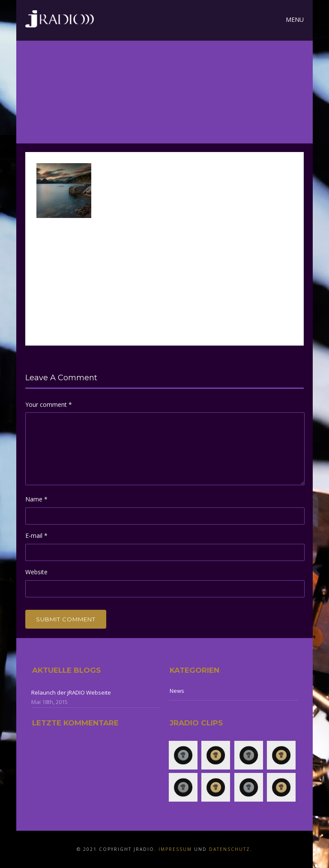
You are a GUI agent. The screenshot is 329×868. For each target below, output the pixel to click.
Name (36, 499)
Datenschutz (230, 849)
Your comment (49, 404)
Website (36, 572)
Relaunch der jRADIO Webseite (71, 692)
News (177, 691)
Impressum (175, 849)
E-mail (36, 535)
